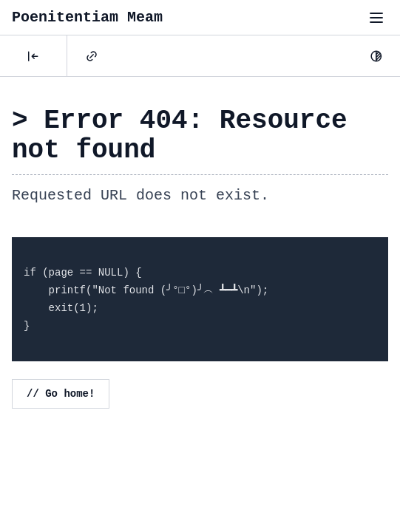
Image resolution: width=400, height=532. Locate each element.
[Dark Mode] (376, 56)
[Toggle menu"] (376, 18)
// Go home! (61, 394)
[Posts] (33, 56)
